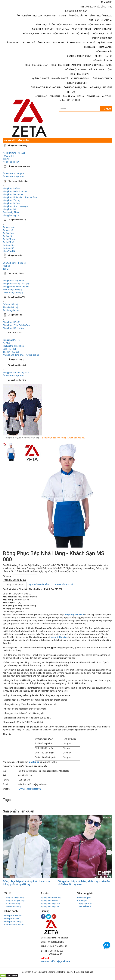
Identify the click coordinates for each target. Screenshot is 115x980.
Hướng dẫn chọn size (51, 904)
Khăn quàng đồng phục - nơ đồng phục (21, 355)
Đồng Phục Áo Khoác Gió (19, 166)
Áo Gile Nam (9, 233)
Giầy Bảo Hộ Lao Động (13, 293)
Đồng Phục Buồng (11, 203)
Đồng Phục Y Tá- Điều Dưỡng (16, 325)
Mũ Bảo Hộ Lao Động (13, 290)
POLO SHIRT (9, 156)
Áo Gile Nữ (8, 236)
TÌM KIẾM (106, 109)
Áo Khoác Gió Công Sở (13, 174)
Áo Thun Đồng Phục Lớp (14, 153)
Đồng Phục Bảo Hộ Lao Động (16, 284)
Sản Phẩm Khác (15, 333)
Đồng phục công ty (16, 359)
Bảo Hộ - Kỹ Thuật (11, 212)
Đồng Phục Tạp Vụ (12, 200)
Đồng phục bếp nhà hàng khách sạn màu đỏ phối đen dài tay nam (84, 883)
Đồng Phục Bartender (13, 194)
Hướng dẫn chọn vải (50, 907)
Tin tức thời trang (12, 904)
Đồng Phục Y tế (15, 315)
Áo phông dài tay (11, 162)
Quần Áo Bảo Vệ (10, 304)
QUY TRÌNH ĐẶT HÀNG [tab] (40, 585)
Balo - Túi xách (10, 349)
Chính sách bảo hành (14, 925)
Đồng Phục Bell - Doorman (15, 191)
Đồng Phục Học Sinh (17, 365)
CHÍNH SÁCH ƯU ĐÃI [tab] (65, 585)
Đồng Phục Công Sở (17, 220)
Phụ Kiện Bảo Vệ (10, 307)
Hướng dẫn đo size (49, 901)
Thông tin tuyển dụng (14, 898)
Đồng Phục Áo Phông (17, 145)
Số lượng (7, 576)
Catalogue (82, 901)
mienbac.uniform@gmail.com (56, 961)
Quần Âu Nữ (9, 248)
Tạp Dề (6, 269)
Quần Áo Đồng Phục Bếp (14, 263)
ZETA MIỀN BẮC (85, 907)
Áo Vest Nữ (8, 230)
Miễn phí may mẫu (13, 916)
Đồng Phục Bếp (10, 209)
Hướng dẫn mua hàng (51, 898)
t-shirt (6, 159)
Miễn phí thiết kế (12, 919)
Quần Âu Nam (9, 245)
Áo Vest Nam (9, 227)
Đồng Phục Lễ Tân (11, 188)
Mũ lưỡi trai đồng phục (13, 346)
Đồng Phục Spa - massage (15, 206)
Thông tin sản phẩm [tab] (15, 585)
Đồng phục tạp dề (11, 215)
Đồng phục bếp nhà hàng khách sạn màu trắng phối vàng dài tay (27, 883)
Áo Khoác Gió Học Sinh (13, 177)
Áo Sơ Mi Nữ (9, 242)
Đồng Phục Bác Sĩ (11, 322)
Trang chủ (9, 438)
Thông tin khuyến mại (14, 901)
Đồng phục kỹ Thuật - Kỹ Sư (16, 287)
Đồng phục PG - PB (12, 340)
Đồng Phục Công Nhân (13, 281)
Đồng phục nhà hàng (17, 380)
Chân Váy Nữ (9, 251)
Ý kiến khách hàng (13, 907)
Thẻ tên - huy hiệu (11, 352)
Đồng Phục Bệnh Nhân (13, 328)
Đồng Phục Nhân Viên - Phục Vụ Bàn (20, 197)
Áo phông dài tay (11, 310)
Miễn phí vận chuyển (14, 922)
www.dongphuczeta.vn (30, 789)
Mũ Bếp (6, 266)
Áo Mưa (7, 343)
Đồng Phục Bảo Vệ (16, 297)
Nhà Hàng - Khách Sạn (18, 181)
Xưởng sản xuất (85, 904)
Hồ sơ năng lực (84, 898)
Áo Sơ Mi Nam (10, 239)
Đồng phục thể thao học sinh (16, 373)
